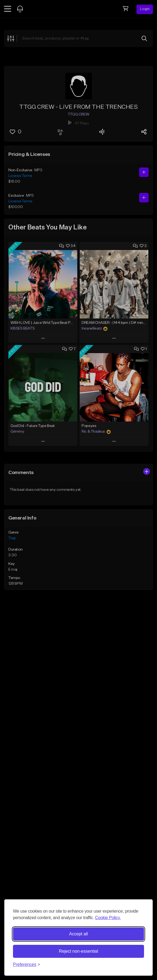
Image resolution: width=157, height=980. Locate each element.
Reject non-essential (78, 951)
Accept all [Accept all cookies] (78, 934)
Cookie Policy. (108, 918)
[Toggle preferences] (27, 965)
